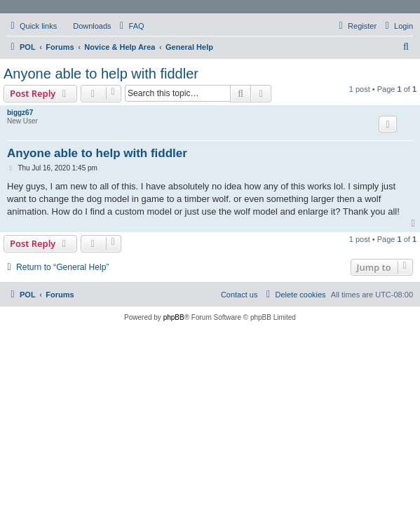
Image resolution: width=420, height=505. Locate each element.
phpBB (174, 317)
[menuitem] (86, 26)
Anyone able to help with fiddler (101, 74)
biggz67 (20, 113)
